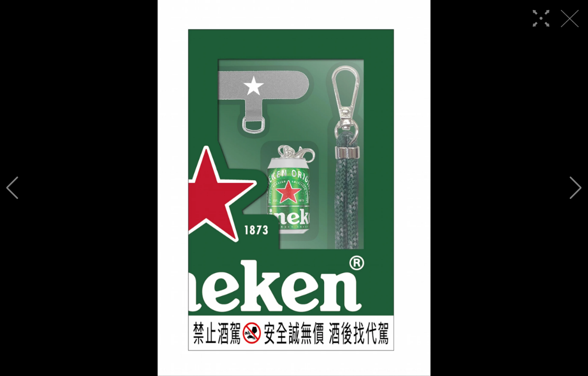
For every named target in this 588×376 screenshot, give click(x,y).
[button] (12, 188)
